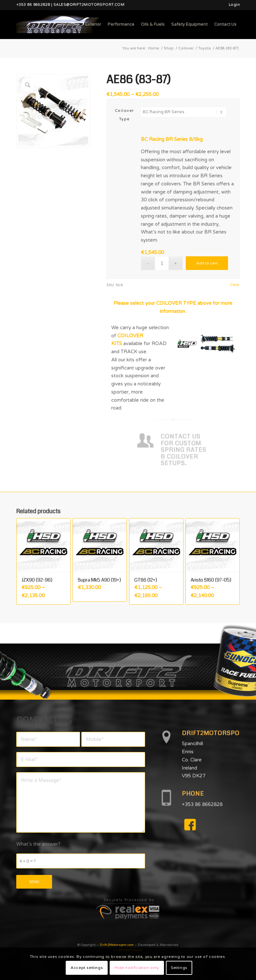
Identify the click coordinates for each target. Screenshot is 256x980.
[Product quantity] (162, 263)
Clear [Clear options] (235, 285)
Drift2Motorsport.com (117, 945)
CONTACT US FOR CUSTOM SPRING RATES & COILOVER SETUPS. (183, 450)
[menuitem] (233, 5)
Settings (179, 968)
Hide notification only (137, 968)
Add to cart (207, 263)
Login (234, 5)
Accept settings (87, 968)
